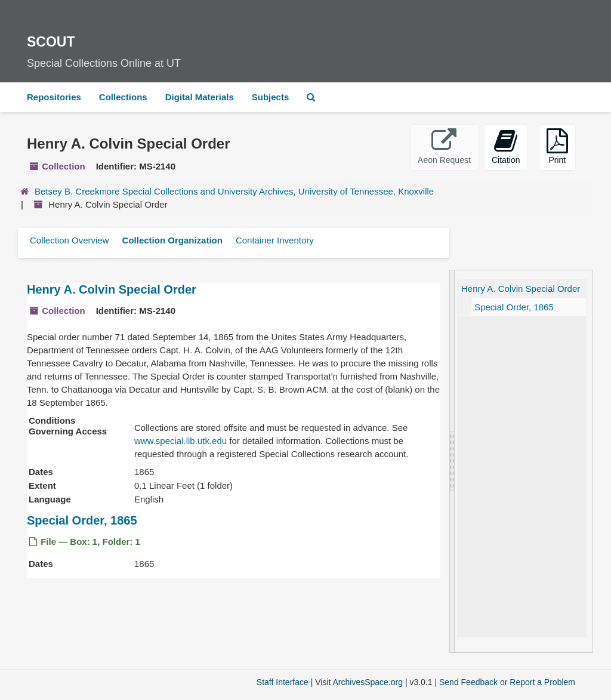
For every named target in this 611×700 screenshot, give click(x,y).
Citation (506, 147)
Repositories (54, 97)
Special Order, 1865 (82, 520)
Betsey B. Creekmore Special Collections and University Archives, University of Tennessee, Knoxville (234, 191)
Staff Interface (283, 682)
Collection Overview (70, 240)
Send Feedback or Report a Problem (507, 682)
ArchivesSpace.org (368, 682)
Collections (123, 97)
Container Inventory (275, 240)
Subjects (271, 97)
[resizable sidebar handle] (452, 461)
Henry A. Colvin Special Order (112, 289)
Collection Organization (172, 240)
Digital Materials (200, 97)
